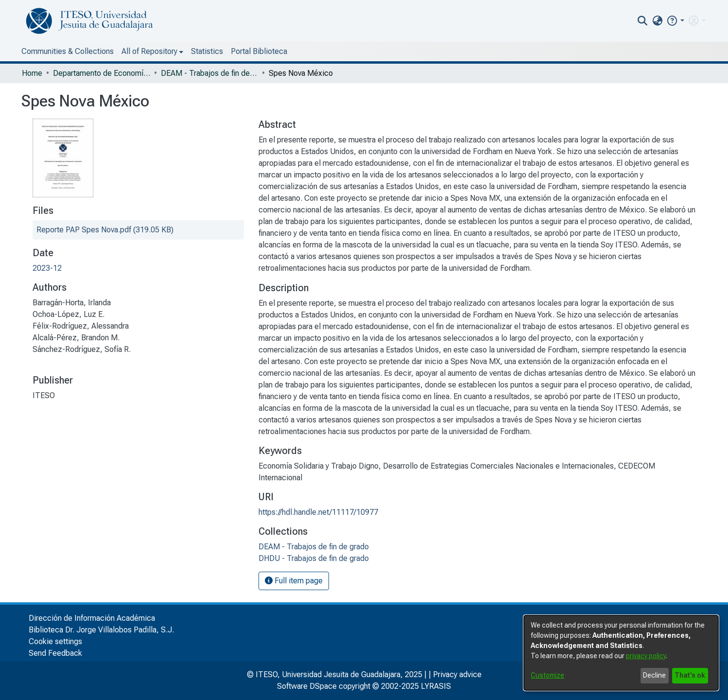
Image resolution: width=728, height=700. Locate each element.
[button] (675, 21)
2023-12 (47, 268)
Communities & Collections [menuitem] (68, 51)
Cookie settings (55, 641)
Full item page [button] (294, 581)
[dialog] (621, 653)
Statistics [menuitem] (207, 51)
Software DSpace (307, 686)
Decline (654, 675)
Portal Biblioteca (259, 51)
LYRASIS (436, 686)
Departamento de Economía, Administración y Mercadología (102, 73)
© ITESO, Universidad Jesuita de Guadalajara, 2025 (335, 674)
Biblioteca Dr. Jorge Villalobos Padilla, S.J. (101, 630)
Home (32, 73)
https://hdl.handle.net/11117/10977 (318, 512)
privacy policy (646, 656)
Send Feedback (55, 653)
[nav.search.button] (643, 21)
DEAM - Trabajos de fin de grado (209, 73)
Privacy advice (457, 674)
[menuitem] (657, 21)
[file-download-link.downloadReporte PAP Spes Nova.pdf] (105, 230)
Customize (547, 675)
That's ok (690, 675)
